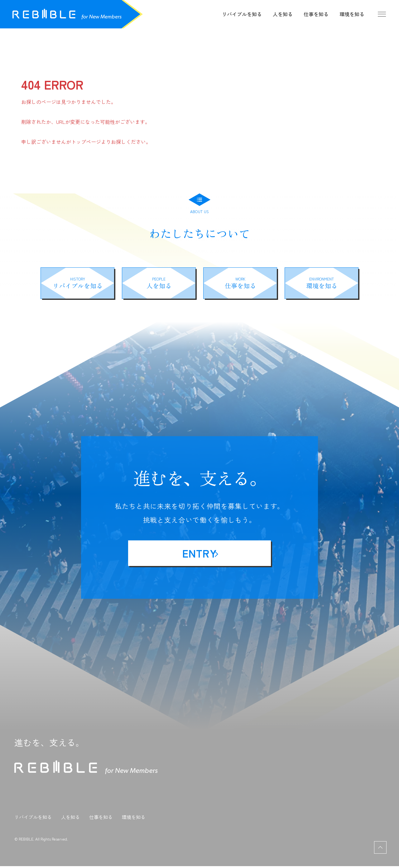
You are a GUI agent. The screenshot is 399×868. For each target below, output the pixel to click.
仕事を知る (316, 14)
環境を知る (352, 14)
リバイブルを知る (242, 14)
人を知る (283, 14)
